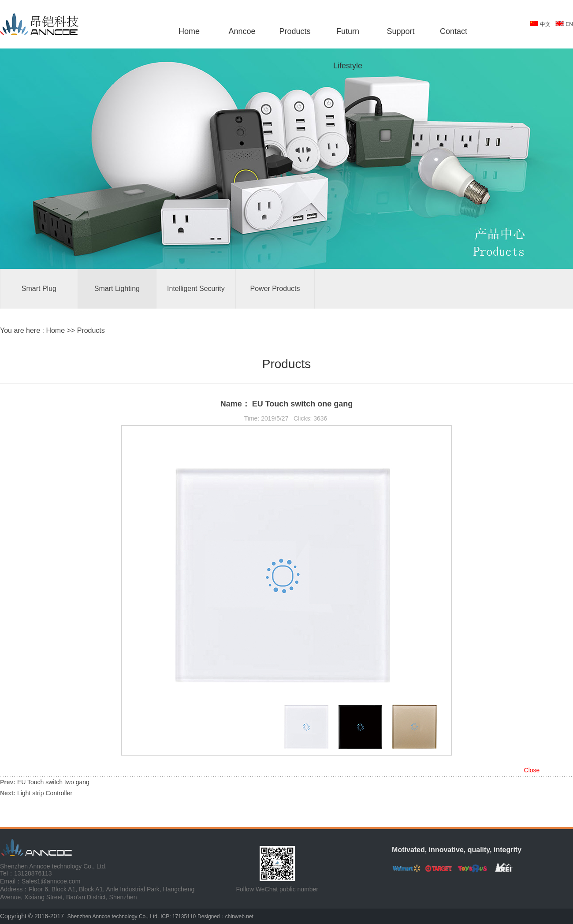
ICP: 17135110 (178, 917)
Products (295, 31)
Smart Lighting (117, 289)
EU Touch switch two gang (53, 782)
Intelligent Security (196, 289)
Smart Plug (39, 289)
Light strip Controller (45, 793)
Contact (454, 31)
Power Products (275, 289)
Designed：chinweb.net (225, 917)
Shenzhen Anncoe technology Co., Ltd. (113, 917)
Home (189, 31)
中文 (545, 24)
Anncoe (242, 31)
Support (400, 31)
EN (569, 24)
